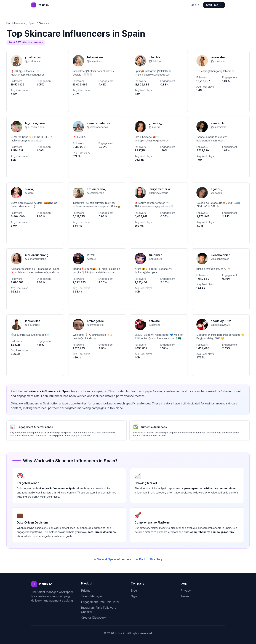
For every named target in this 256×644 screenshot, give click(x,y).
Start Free (214, 5)
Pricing (86, 591)
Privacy (186, 591)
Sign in (195, 5)
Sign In (136, 596)
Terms (185, 596)
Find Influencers (16, 23)
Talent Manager (92, 596)
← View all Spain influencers (112, 559)
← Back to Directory (149, 559)
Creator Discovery (93, 618)
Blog (134, 591)
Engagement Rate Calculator (100, 602)
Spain (32, 23)
